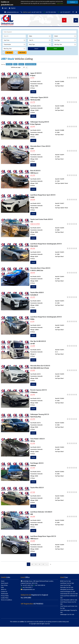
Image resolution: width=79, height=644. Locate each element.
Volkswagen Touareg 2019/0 (40, 122)
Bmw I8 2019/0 (35, 171)
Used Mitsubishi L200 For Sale (69, 600)
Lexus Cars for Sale (66, 585)
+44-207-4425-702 (31, 12)
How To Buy (4, 585)
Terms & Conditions (7, 600)
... (47, 564)
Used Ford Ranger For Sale (68, 592)
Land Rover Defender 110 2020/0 (41, 512)
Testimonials (4, 594)
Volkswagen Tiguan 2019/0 (39, 97)
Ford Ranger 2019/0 (37, 463)
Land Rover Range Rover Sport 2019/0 (43, 195)
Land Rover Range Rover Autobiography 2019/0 (46, 244)
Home (3, 581)
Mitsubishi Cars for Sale (67, 589)
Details (33, 92)
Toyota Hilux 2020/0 (37, 292)
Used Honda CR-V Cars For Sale (69, 594)
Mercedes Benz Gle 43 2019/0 (40, 366)
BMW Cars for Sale (66, 581)
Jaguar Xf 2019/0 (36, 73)
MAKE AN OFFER (35, 224)
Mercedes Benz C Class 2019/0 (40, 146)
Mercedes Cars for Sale (67, 587)
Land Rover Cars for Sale (67, 583)
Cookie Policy (5, 598)
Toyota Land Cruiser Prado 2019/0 (41, 219)
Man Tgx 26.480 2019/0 (38, 341)
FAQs (2, 587)
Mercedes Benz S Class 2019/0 (40, 268)
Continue (72, 2)
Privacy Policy (5, 596)
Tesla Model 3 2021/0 (37, 439)
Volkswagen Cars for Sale (67, 614)
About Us (4, 589)
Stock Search (5, 583)
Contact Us (4, 592)
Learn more (60, 3)
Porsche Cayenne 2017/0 (38, 390)
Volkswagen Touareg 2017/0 (40, 414)
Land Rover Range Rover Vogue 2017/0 (43, 536)
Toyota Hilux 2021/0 (37, 488)
